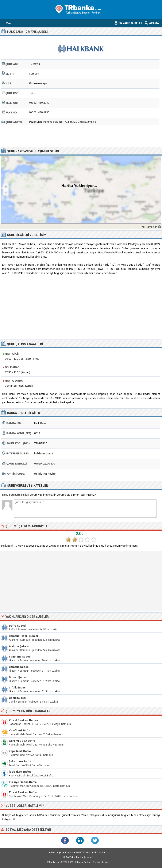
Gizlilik (96, 862)
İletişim (105, 862)
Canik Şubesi (18, 698)
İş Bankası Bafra (20, 772)
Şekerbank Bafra (20, 761)
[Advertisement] (81, 135)
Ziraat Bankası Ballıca (24, 720)
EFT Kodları (100, 853)
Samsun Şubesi (19, 667)
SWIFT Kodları (83, 853)
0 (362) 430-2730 (39, 103)
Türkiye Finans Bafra (23, 782)
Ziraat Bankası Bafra (23, 792)
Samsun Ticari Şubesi (23, 636)
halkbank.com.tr (44, 453)
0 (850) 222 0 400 (45, 464)
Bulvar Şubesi (18, 677)
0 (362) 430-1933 (39, 112)
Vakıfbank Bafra (20, 730)
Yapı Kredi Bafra (20, 751)
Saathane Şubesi (20, 657)
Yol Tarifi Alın (149, 227)
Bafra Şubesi (18, 626)
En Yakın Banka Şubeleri (80, 857)
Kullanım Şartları (83, 862)
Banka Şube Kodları (62, 853)
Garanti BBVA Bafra (22, 741)
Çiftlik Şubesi (18, 688)
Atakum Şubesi (19, 646)
